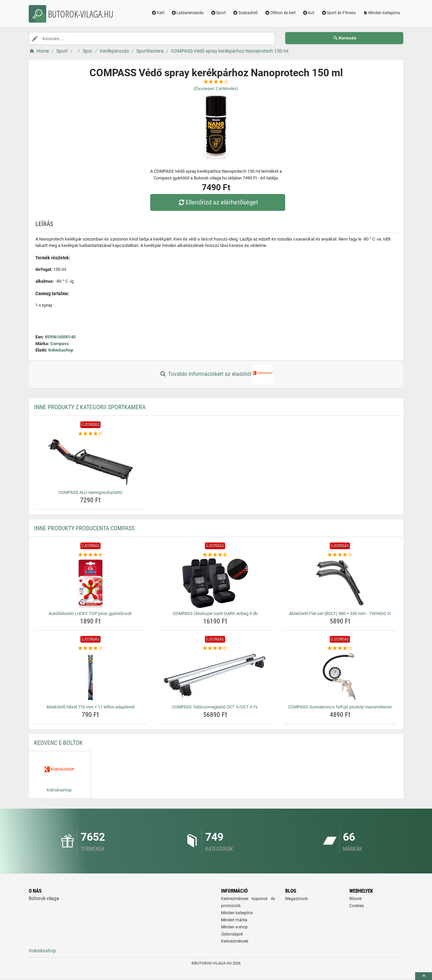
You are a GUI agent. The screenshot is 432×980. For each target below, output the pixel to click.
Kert (158, 13)
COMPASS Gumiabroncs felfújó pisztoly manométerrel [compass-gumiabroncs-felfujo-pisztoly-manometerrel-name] (340, 707)
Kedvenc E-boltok (58, 743)
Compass (60, 344)
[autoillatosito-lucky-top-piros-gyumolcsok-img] (91, 583)
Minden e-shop (234, 927)
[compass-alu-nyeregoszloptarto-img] (91, 462)
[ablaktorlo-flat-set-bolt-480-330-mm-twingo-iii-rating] (340, 555)
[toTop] (424, 976)
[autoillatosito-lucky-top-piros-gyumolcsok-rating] (91, 555)
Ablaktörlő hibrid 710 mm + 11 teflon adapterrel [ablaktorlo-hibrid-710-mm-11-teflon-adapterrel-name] (90, 707)
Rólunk (356, 899)
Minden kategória (381, 13)
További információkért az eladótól (216, 374)
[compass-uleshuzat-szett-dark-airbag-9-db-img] (215, 583)
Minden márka (234, 920)
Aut (308, 13)
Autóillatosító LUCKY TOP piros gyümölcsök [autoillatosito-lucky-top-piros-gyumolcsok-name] (90, 613)
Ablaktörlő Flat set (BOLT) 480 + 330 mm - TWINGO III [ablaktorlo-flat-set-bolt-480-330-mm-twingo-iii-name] (340, 613)
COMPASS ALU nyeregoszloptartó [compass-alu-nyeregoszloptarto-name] (90, 492)
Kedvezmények (235, 941)
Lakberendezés (187, 13)
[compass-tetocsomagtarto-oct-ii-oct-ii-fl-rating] (215, 648)
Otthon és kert (280, 13)
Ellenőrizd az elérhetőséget (218, 202)
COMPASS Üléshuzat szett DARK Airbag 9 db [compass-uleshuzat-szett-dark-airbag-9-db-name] (215, 613)
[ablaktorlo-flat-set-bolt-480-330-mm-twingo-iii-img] (340, 583)
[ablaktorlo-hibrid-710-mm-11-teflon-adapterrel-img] (91, 677)
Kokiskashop (61, 350)
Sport (218, 13)
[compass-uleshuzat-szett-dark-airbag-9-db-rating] (215, 555)
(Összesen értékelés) (216, 89)
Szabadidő (245, 13)
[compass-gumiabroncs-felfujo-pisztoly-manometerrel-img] (340, 677)
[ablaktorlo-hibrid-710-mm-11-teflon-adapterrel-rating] (91, 648)
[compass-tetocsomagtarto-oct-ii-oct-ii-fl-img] (215, 677)
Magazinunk (296, 899)
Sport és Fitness (338, 13)
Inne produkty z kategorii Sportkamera (90, 407)
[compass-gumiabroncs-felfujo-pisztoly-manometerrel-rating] (340, 648)
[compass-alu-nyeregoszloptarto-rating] (91, 434)
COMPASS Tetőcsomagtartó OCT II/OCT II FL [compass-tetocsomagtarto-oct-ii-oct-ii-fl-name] (215, 707)
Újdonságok (232, 934)
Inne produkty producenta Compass (84, 528)
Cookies (357, 906)
